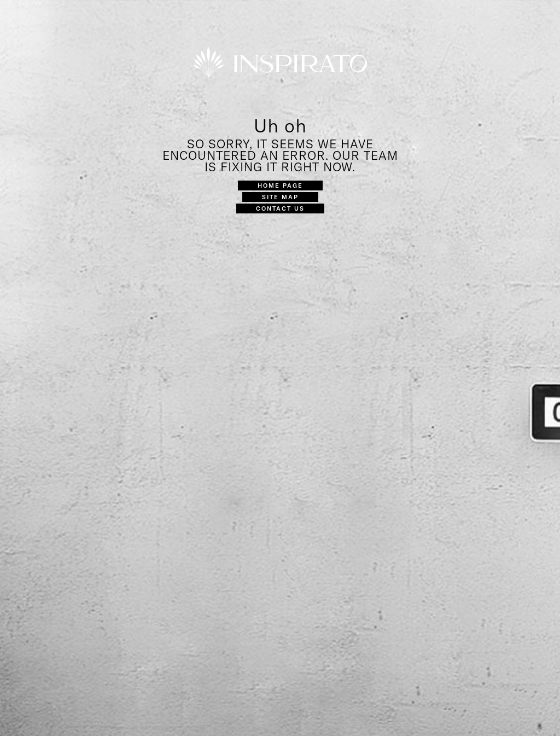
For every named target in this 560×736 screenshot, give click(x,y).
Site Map (280, 197)
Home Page (280, 185)
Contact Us (280, 208)
